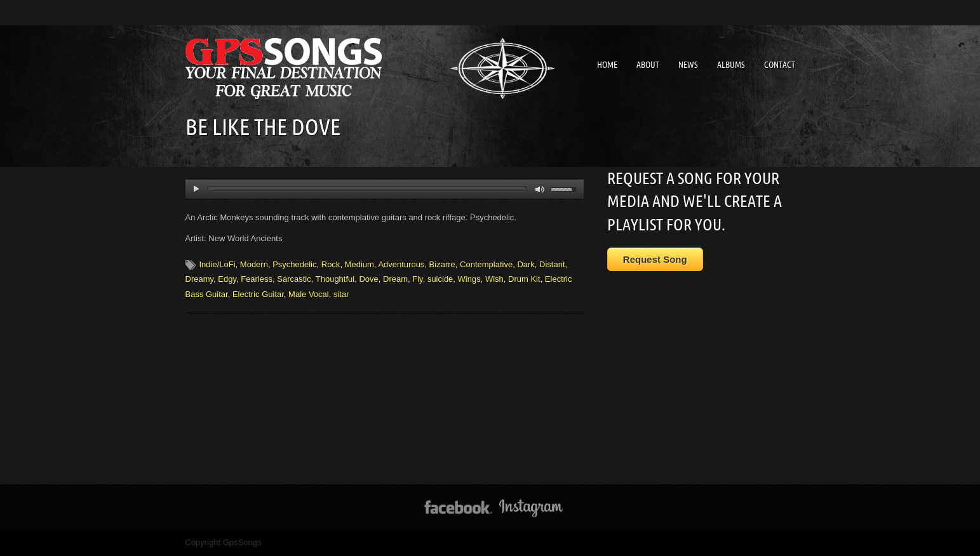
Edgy (227, 279)
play (196, 189)
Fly (417, 279)
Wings (469, 279)
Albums (731, 65)
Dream (395, 279)
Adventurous (401, 264)
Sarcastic (294, 279)
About (648, 65)
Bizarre (442, 264)
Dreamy (200, 279)
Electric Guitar (258, 294)
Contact (780, 65)
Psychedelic (294, 264)
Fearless (257, 279)
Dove (368, 279)
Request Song (655, 259)
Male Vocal (309, 294)
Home (607, 65)
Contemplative (486, 264)
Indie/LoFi (218, 264)
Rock (331, 264)
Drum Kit (524, 279)
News (688, 65)
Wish (494, 279)
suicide (440, 279)
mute (540, 189)
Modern (254, 264)
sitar (341, 294)
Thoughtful (335, 279)
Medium (359, 264)
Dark (526, 264)
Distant (552, 264)
